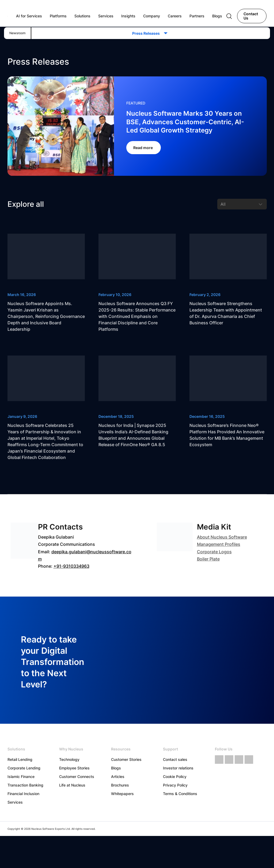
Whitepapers (122, 794)
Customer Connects (77, 776)
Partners (197, 16)
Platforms (58, 16)
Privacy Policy (175, 785)
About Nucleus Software (222, 537)
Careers (175, 16)
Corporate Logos (214, 552)
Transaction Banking (25, 785)
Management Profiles (219, 544)
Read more (144, 148)
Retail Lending (20, 759)
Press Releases (148, 33)
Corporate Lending (24, 768)
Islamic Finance (21, 776)
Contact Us (251, 16)
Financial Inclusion (23, 794)
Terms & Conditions (180, 794)
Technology (69, 759)
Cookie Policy (175, 776)
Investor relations (178, 768)
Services (15, 802)
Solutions (82, 16)
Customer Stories (126, 759)
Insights (128, 16)
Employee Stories (74, 768)
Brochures (120, 785)
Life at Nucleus (72, 785)
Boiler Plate (208, 559)
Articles (118, 776)
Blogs (116, 768)
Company (152, 16)
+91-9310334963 (71, 566)
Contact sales (175, 759)
